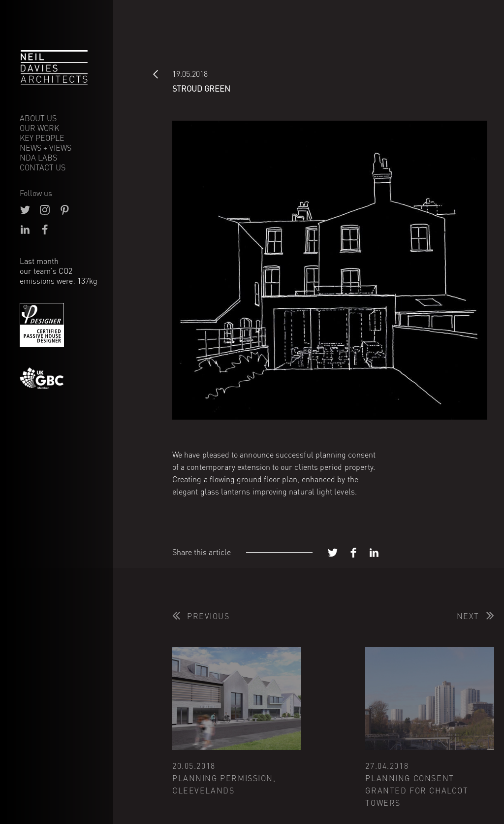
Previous (208, 616)
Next (468, 616)
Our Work (39, 128)
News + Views (46, 148)
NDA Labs (38, 158)
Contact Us (43, 167)
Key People (42, 138)
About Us (38, 118)
